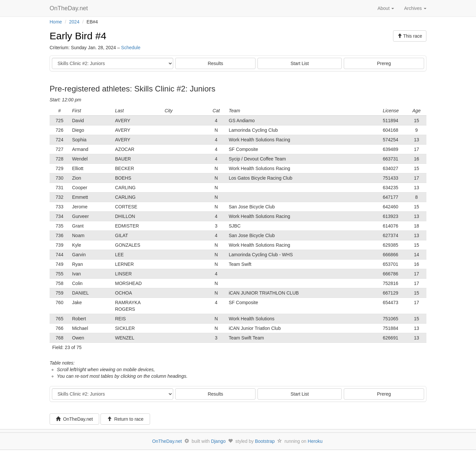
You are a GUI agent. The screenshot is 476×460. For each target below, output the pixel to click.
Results (215, 63)
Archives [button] (415, 8)
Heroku (315, 441)
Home (56, 22)
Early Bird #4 (78, 36)
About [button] (386, 8)
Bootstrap (265, 441)
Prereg (384, 63)
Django (218, 441)
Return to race (125, 419)
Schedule (131, 48)
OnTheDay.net (70, 8)
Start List (300, 63)
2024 (74, 22)
